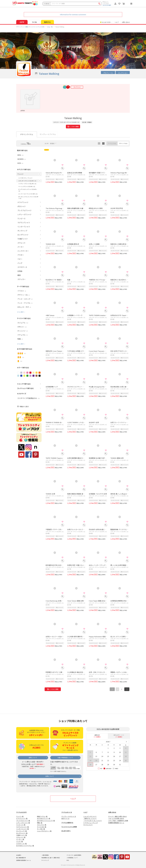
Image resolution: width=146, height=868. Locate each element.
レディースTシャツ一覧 (23, 823)
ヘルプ (117, 22)
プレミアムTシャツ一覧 (23, 821)
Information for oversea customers (73, 14)
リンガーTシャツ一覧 (23, 829)
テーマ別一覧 (41, 829)
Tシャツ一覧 (20, 816)
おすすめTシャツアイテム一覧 (25, 846)
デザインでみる (123, 143)
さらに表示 (20, 312)
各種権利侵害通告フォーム (116, 823)
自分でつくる (65, 818)
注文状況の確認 (107, 5)
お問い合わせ (126, 22)
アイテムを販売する (67, 823)
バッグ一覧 (20, 841)
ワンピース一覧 (21, 825)
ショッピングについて (90, 816)
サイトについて (88, 825)
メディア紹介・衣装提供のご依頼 (118, 821)
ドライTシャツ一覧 (22, 818)
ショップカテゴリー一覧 (44, 831)
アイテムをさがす (21, 812)
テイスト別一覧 (42, 827)
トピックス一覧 (42, 825)
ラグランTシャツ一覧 (23, 827)
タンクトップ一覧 (21, 831)
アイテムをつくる (67, 812)
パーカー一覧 (20, 839)
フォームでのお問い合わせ (116, 818)
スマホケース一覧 (21, 844)
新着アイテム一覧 (42, 816)
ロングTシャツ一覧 (22, 833)
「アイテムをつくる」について (93, 821)
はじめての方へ (66, 831)
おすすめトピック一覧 (44, 818)
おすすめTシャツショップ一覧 (46, 821)
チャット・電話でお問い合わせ (118, 816)
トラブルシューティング (91, 823)
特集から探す (24, 407)
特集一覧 (40, 823)
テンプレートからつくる (69, 816)
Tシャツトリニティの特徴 (69, 827)
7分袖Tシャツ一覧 (22, 835)
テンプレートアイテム (48, 134)
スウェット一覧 (21, 837)
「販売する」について (90, 818)
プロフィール (108, 73)
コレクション (123, 73)
